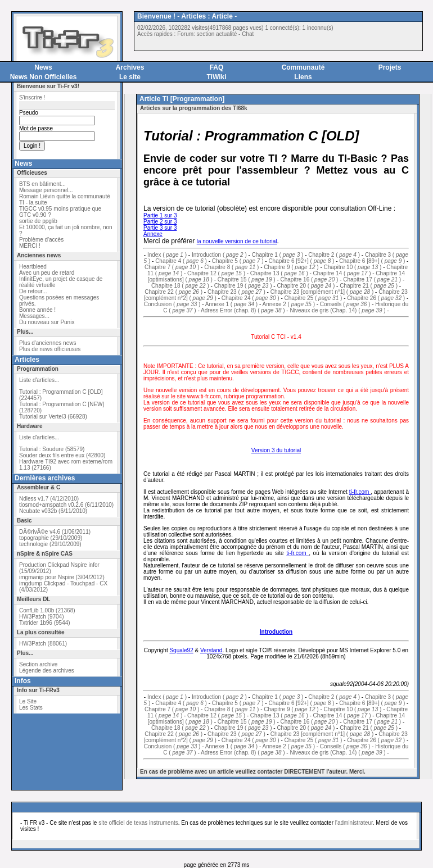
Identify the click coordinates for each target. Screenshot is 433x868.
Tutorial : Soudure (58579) (52, 449)
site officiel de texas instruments (138, 823)
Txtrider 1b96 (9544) (45, 623)
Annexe (153, 234)
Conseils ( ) (345, 304)
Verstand (211, 650)
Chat (248, 34)
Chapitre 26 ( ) (376, 298)
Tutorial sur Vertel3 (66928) (53, 417)
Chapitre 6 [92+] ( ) (301, 261)
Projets (390, 67)
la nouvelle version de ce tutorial (237, 241)
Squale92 (181, 650)
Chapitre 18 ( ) (180, 286)
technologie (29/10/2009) (50, 544)
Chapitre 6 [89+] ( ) (372, 261)
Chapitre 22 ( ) (173, 292)
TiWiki (216, 77)
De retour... (33, 291)
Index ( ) (167, 255)
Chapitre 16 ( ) (310, 280)
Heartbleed (33, 267)
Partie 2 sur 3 (160, 222)
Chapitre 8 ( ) (231, 267)
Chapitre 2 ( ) (334, 255)
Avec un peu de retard (47, 273)
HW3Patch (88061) (43, 644)
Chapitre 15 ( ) (247, 280)
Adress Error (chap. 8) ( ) (243, 310)
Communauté (303, 67)
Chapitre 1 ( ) (278, 255)
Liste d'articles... (39, 380)
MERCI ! (30, 246)
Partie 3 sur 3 (160, 228)
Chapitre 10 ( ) (353, 267)
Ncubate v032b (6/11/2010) (53, 511)
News (43, 67)
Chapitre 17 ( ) (372, 280)
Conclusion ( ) (172, 304)
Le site (130, 77)
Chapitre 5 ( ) (238, 261)
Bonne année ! (37, 310)
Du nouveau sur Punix (47, 322)
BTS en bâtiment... (42, 184)
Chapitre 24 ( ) (251, 298)
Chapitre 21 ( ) (369, 286)
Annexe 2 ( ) (289, 304)
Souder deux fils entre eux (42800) (62, 455)
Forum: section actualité (207, 34)
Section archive (38, 664)
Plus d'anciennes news (48, 343)
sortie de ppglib (38, 221)
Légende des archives (47, 671)
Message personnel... (46, 190)
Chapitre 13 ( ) (279, 273)
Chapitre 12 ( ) (216, 273)
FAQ (217, 67)
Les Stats (31, 708)
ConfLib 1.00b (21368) (47, 610)
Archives (130, 67)
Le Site (28, 701)
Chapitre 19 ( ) (243, 286)
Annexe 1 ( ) (231, 304)
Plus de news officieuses (50, 349)
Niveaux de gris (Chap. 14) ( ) (337, 310)
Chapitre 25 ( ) (314, 298)
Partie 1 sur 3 (160, 215)
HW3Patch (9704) (41, 617)
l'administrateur (354, 823)
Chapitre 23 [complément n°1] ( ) (322, 292)
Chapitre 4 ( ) (181, 261)
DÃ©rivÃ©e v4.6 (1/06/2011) (55, 532)
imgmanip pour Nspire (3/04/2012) (62, 577)
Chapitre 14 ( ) (342, 273)
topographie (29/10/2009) (51, 538)
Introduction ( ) (219, 255)
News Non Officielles (44, 77)
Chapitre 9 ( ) (291, 267)
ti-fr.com (360, 492)
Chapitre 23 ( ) (236, 292)
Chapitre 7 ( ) (172, 267)
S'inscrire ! (32, 97)
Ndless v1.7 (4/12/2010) (49, 499)
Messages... (34, 316)
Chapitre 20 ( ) (306, 286)
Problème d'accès (41, 240)
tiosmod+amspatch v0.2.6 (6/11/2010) (66, 505)
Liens (303, 77)
